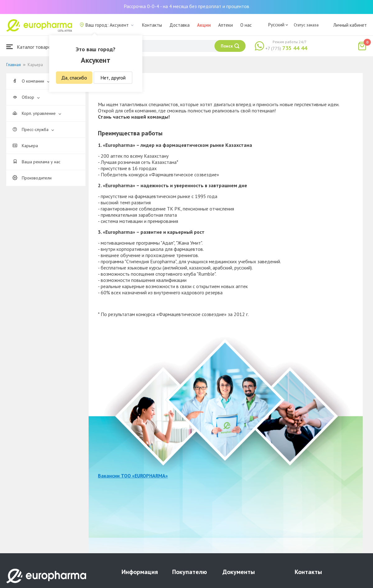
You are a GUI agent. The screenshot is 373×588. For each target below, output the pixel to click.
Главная (14, 65)
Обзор (26, 97)
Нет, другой (113, 78)
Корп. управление (37, 113)
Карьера (25, 146)
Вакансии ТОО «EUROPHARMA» (133, 476)
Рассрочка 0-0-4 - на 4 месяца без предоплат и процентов (186, 6)
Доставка (180, 25)
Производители (32, 178)
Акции (204, 25)
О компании (31, 81)
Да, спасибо (74, 78)
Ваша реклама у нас (36, 162)
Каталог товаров (30, 47)
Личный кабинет (350, 25)
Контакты (152, 25)
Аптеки (226, 25)
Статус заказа (306, 25)
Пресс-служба (33, 129)
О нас (246, 25)
